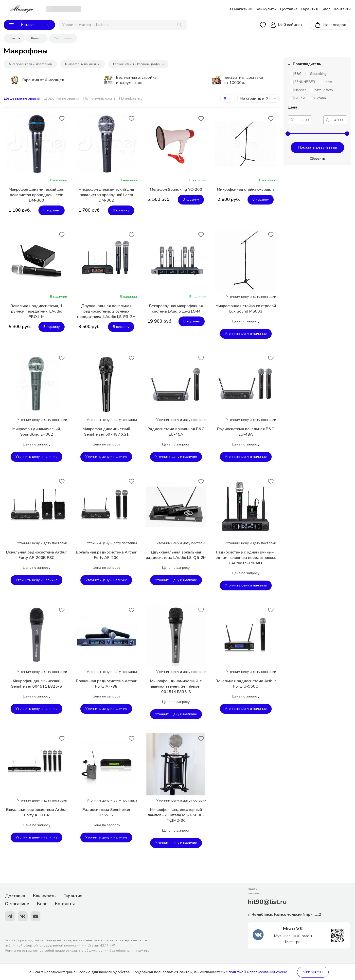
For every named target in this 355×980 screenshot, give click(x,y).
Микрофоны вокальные (82, 64)
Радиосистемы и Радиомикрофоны (138, 64)
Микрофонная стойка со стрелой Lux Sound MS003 (246, 309)
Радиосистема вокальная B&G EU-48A (246, 432)
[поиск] (123, 25)
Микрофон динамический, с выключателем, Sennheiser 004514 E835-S (176, 686)
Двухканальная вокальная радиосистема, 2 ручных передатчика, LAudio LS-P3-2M (106, 311)
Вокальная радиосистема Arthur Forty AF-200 (106, 555)
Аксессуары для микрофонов (30, 64)
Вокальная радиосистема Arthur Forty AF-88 (106, 684)
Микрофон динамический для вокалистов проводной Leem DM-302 (106, 195)
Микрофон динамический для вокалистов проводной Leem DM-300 (36, 195)
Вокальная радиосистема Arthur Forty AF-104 (36, 812)
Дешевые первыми (22, 98)
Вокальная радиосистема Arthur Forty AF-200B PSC (36, 555)
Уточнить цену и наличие (246, 334)
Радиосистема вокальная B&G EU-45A (176, 432)
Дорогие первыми (62, 98)
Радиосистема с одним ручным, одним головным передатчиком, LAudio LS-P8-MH (246, 558)
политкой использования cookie (258, 972)
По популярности (99, 98)
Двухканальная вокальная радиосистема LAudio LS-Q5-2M (176, 555)
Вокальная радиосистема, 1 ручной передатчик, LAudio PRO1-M (36, 311)
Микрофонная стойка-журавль (246, 190)
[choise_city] (63, 9)
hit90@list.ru (267, 902)
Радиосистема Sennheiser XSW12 (106, 812)
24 (268, 99)
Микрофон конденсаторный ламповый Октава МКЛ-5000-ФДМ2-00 (176, 815)
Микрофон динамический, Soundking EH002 (37, 432)
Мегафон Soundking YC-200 (176, 190)
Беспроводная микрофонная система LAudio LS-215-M (176, 309)
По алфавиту (131, 98)
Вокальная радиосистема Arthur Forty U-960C (246, 684)
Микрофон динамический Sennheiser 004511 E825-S (36, 684)
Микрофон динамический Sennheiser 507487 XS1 (106, 432)
